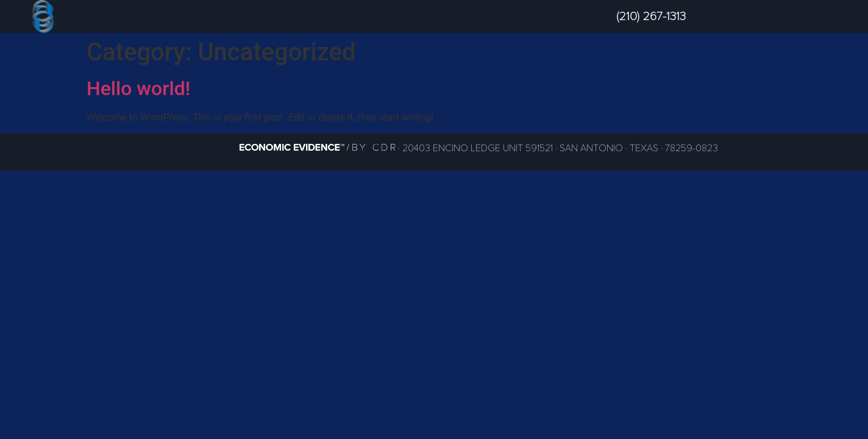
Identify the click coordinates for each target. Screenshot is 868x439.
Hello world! (138, 88)
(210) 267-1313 (651, 16)
